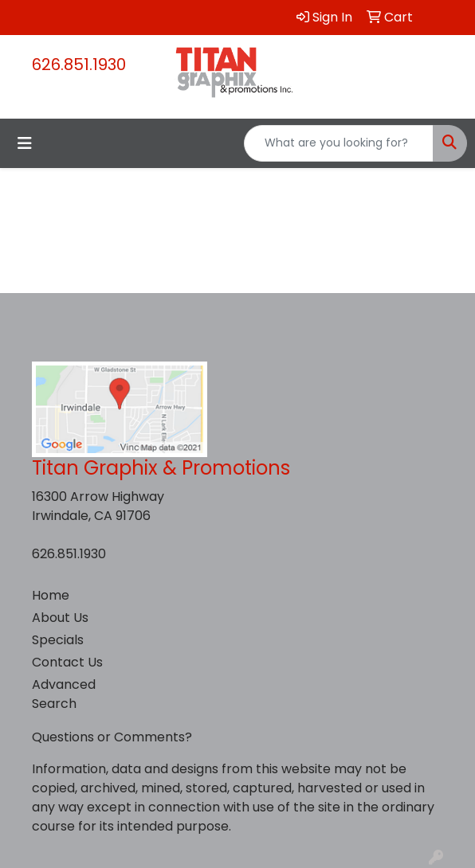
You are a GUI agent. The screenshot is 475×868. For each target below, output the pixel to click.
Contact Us (67, 662)
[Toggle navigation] (25, 143)
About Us (60, 618)
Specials (58, 640)
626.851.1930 (79, 65)
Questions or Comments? (112, 737)
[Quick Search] (339, 143)
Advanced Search (64, 694)
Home (51, 595)
